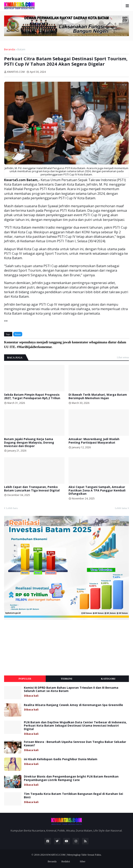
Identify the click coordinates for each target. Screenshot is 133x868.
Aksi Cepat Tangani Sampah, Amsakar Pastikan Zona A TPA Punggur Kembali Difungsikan (97, 490)
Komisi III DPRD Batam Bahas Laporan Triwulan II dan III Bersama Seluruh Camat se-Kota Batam (71, 690)
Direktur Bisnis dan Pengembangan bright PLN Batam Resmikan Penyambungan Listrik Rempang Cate (71, 778)
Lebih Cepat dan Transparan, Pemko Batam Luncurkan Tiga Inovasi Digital (32, 489)
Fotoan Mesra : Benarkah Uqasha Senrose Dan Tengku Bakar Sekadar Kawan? (75, 744)
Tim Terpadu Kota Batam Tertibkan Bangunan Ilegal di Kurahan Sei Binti (73, 796)
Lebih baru (12, 508)
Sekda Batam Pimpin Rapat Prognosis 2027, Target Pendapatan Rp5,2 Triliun (32, 397)
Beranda (9, 49)
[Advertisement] (35, 648)
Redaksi (66, 861)
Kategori (108, 679)
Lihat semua (123, 357)
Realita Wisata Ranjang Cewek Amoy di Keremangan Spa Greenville (73, 705)
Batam (21, 49)
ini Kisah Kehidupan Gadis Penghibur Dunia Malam (61, 759)
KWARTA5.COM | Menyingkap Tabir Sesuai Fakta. (74, 855)
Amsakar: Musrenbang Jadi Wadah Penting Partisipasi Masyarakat (94, 441)
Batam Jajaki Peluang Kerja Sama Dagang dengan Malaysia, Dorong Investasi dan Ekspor (29, 443)
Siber (83, 861)
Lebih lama (121, 508)
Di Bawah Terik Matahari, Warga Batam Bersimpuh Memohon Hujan (98, 397)
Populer (25, 679)
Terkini (66, 679)
